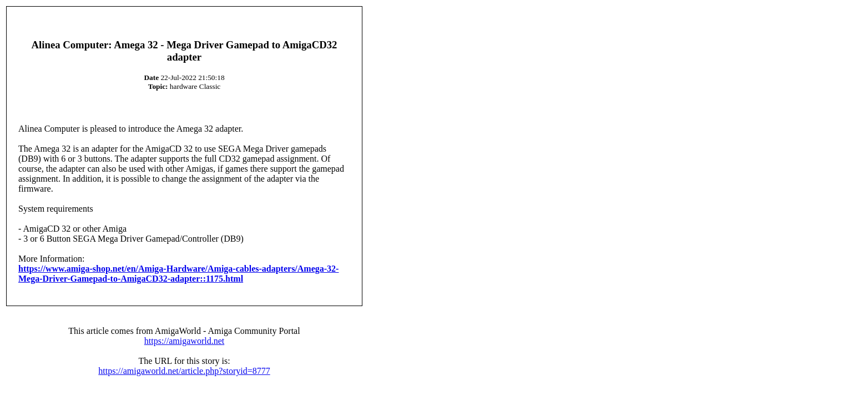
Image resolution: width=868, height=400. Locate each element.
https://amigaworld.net (184, 341)
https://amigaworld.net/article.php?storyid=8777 (184, 371)
